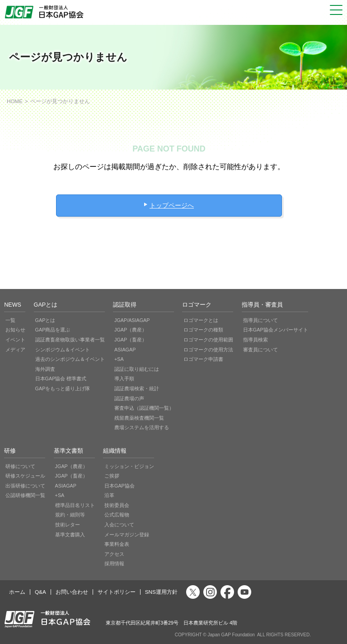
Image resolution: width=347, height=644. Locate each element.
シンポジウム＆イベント (63, 350)
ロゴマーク (197, 305)
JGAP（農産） (131, 330)
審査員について (260, 350)
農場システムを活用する (142, 427)
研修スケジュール (25, 476)
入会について (119, 525)
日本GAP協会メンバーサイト (276, 330)
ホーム (17, 592)
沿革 (109, 495)
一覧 (10, 320)
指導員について (260, 320)
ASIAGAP (125, 350)
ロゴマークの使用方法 (208, 350)
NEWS (13, 305)
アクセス (114, 554)
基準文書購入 (70, 535)
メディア (15, 350)
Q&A (40, 592)
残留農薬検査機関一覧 (139, 418)
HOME (15, 101)
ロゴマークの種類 (203, 330)
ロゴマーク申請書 (203, 359)
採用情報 (114, 563)
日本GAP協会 (120, 486)
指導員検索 (256, 340)
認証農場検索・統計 (137, 388)
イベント (15, 340)
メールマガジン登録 (127, 535)
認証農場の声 (129, 398)
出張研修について (25, 486)
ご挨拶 (112, 476)
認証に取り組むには (137, 369)
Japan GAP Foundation (231, 635)
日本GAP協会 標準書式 (61, 379)
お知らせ (15, 330)
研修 (10, 451)
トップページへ (172, 205)
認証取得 (125, 305)
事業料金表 (117, 544)
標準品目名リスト (75, 505)
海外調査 (45, 369)
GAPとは (46, 305)
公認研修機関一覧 (25, 495)
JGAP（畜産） (131, 340)
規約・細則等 (70, 515)
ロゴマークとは (201, 320)
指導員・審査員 (262, 305)
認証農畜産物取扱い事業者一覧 (70, 340)
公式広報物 (117, 515)
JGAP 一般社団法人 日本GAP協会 (45, 12)
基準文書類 (68, 451)
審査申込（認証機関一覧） (144, 408)
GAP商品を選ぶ (53, 330)
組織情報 (115, 451)
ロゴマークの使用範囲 (208, 340)
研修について (20, 466)
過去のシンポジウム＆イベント (70, 359)
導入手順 (124, 379)
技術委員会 (117, 505)
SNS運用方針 (161, 592)
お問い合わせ (72, 592)
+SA (119, 359)
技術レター (68, 525)
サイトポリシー (117, 592)
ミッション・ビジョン (129, 466)
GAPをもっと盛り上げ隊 (63, 388)
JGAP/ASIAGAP (132, 320)
